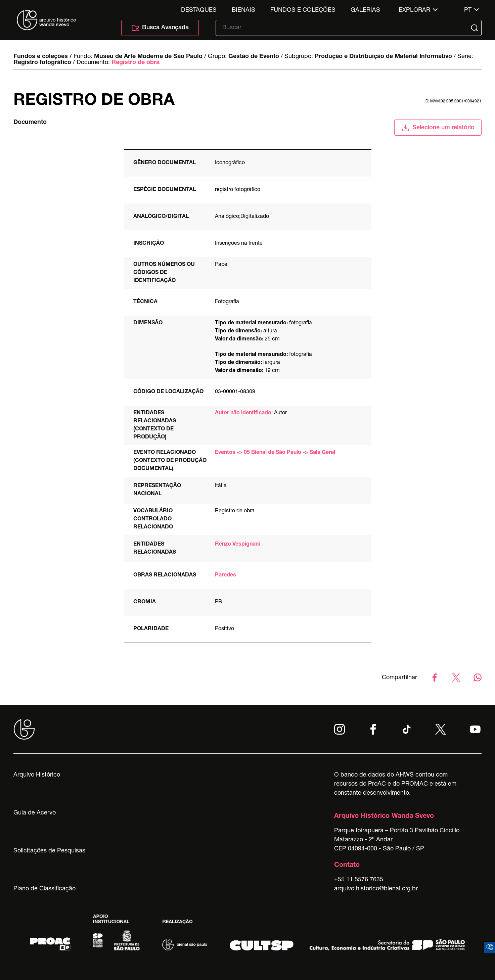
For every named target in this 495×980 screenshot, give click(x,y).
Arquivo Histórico (37, 775)
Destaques (199, 10)
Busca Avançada (160, 28)
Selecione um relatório (438, 128)
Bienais (243, 10)
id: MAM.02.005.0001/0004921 (453, 101)
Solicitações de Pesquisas (49, 851)
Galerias (365, 10)
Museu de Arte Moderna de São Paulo (148, 57)
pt (468, 10)
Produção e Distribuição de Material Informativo (383, 57)
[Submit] (475, 28)
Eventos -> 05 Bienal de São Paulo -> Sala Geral (275, 453)
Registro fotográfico (42, 63)
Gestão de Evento (254, 57)
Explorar (414, 10)
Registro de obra (136, 63)
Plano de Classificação (44, 889)
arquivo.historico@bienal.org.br (376, 889)
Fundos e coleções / (43, 57)
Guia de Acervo (35, 813)
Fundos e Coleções (303, 10)
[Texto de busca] (344, 28)
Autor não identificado (243, 413)
